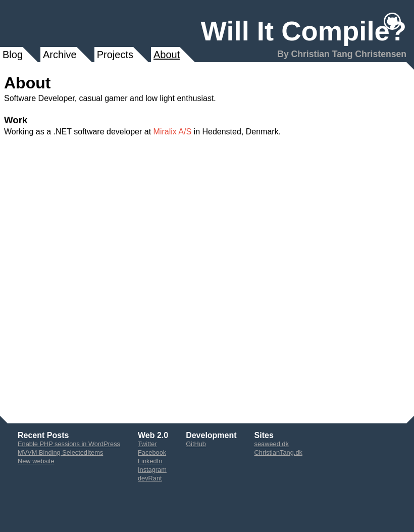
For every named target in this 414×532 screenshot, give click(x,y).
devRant (150, 478)
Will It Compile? (304, 31)
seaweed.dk (272, 444)
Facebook (152, 452)
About (167, 55)
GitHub (196, 444)
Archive (60, 55)
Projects (115, 55)
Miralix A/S (173, 132)
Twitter (147, 444)
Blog (13, 55)
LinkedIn (150, 461)
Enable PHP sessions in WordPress (69, 444)
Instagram (152, 470)
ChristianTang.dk (278, 452)
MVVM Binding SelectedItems (60, 452)
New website (36, 461)
